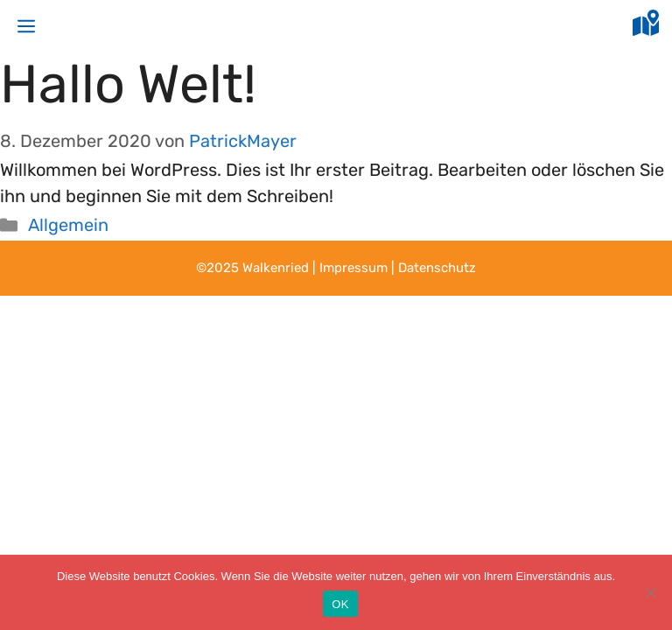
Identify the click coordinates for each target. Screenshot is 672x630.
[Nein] (650, 592)
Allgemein (68, 225)
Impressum (353, 268)
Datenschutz (437, 268)
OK (340, 604)
